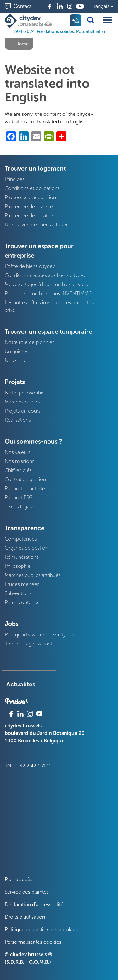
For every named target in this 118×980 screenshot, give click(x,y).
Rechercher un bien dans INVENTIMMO (49, 293)
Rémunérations (22, 557)
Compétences (21, 539)
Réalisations (18, 420)
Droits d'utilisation (25, 917)
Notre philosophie (25, 393)
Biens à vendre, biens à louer (36, 225)
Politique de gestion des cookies (41, 929)
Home (22, 44)
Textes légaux (20, 507)
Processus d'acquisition (30, 197)
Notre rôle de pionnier (29, 342)
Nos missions (20, 461)
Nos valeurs (18, 452)
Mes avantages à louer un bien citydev (47, 284)
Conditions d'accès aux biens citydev (45, 275)
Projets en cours (23, 411)
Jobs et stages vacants (30, 644)
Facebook (50, 6)
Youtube (80, 6)
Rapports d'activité (25, 488)
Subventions (18, 593)
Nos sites (15, 360)
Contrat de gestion (25, 479)
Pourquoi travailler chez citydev (39, 635)
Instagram (70, 6)
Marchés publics (23, 402)
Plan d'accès (19, 879)
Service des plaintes (27, 892)
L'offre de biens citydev (30, 266)
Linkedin (60, 6)
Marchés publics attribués (33, 575)
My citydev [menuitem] (76, 20)
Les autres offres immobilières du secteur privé (50, 306)
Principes (15, 179)
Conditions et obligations (32, 188)
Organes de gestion (26, 548)
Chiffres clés (18, 470)
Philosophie (18, 566)
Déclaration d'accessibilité (34, 904)
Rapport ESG (19, 498)
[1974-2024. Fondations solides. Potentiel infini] (30, 21)
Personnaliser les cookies (33, 942)
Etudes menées (22, 584)
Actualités (21, 684)
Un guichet (17, 351)
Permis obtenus (22, 602)
